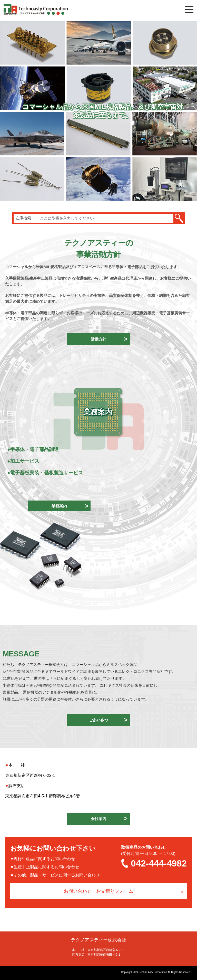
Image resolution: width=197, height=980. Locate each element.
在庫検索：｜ (27, 218)
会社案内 (98, 819)
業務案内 (59, 506)
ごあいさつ (99, 720)
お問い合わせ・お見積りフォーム (98, 891)
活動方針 (98, 339)
